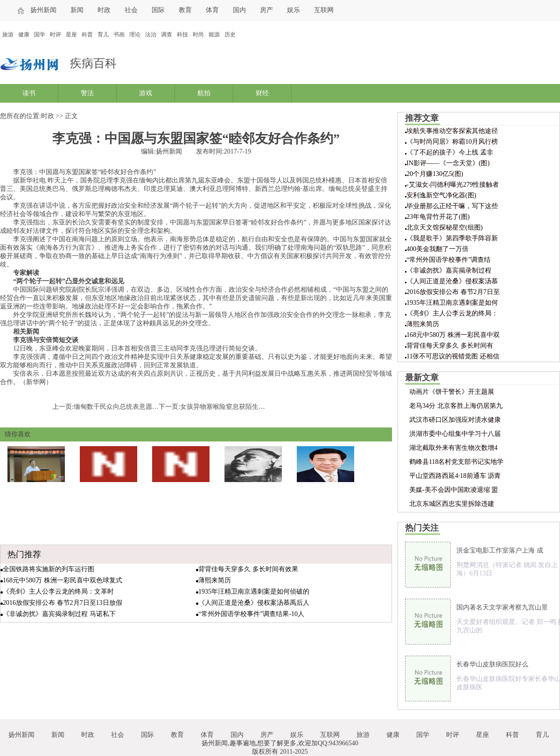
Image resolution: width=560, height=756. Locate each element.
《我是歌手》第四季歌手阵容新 (452, 238)
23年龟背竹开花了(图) (438, 217)
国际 (158, 10)
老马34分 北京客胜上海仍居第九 (456, 406)
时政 (104, 10)
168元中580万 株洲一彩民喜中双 (453, 335)
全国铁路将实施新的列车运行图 (49, 569)
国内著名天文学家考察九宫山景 (502, 607)
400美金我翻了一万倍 (437, 249)
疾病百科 (93, 63)
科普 (87, 35)
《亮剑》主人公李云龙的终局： (452, 313)
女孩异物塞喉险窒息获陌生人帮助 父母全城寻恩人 (253, 407)
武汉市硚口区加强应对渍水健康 (455, 420)
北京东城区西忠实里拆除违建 (452, 504)
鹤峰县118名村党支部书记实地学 (456, 462)
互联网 (324, 10)
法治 (151, 35)
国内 (239, 10)
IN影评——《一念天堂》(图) (448, 163)
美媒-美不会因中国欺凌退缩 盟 (454, 490)
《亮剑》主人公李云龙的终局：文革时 (58, 591)
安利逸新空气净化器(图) (441, 195)
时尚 (198, 35)
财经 (262, 93)
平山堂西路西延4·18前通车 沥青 (455, 476)
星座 (71, 35)
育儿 (103, 35)
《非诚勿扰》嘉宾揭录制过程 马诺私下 (59, 614)
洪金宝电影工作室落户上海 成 (500, 550)
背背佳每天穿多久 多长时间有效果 (248, 569)
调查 (167, 35)
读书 (29, 93)
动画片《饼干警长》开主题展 (452, 392)
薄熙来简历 (215, 580)
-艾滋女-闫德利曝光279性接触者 (453, 185)
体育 (212, 10)
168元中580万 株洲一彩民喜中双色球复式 (63, 580)
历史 (230, 35)
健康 (24, 35)
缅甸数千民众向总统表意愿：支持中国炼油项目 (142, 407)
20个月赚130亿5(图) (435, 174)
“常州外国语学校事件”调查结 (448, 260)
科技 (182, 35)
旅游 (8, 35)
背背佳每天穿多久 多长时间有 (450, 346)
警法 (87, 93)
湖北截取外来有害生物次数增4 (453, 448)
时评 (56, 35)
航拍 (204, 93)
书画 (119, 35)
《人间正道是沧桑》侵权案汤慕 (452, 281)
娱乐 (294, 10)
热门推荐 (24, 554)
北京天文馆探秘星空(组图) (444, 227)
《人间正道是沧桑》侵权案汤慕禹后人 (254, 603)
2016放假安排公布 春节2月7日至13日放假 (63, 603)
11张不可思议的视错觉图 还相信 (453, 356)
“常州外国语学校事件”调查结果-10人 (251, 614)
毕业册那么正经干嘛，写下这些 (452, 206)
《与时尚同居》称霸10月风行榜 (452, 142)
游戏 (146, 93)
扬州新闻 (43, 10)
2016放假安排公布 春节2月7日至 (453, 292)
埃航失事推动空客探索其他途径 (452, 131)
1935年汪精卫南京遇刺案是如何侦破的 (254, 591)
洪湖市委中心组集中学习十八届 (455, 434)
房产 (266, 10)
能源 (214, 35)
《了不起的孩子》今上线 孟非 (450, 152)
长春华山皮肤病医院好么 (492, 664)
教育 (185, 10)
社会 (131, 10)
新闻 (77, 10)
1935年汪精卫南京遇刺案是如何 (452, 303)
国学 (40, 35)
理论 (135, 35)
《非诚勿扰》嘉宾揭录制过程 (449, 270)
